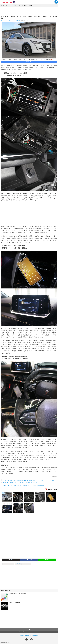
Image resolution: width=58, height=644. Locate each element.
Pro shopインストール (8, 564)
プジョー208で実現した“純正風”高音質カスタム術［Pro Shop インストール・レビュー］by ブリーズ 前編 (28, 480)
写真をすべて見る (29, 62)
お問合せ (22, 635)
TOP (29, 629)
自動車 (30, 5)
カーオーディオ (9, 5)
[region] (29, 11)
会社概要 (27, 635)
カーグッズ (25, 5)
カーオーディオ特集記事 (14, 20)
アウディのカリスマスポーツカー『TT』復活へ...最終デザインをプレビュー (21, 483)
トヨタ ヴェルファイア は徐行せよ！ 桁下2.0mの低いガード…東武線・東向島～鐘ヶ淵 (23, 485)
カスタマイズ (17, 5)
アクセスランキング (38, 5)
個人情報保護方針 (34, 635)
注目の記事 (18, 564)
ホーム (2, 5)
